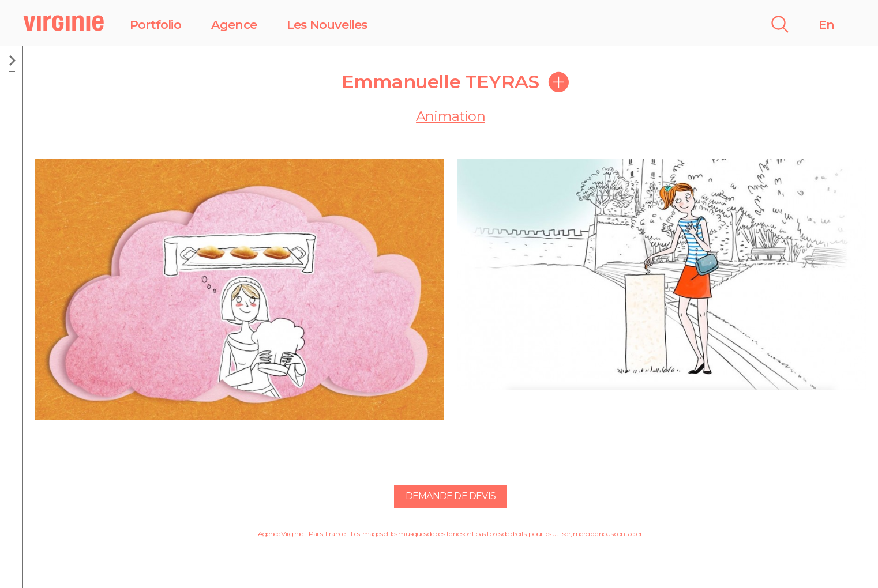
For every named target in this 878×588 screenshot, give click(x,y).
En (826, 24)
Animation (451, 116)
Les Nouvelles (327, 24)
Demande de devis (451, 496)
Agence (234, 24)
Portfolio (155, 24)
